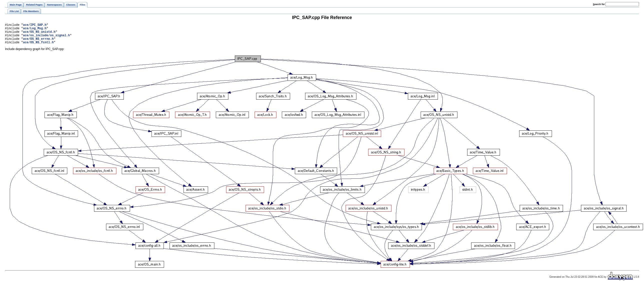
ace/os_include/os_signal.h (46, 38)
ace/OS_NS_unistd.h (39, 34)
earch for (599, 4)
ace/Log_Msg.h (35, 30)
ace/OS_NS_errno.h (38, 42)
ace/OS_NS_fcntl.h (38, 47)
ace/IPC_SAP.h (35, 25)
